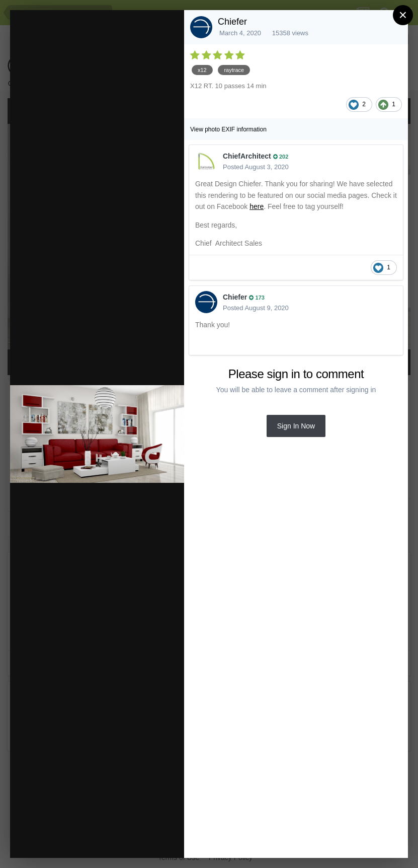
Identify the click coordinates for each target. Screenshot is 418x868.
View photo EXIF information (228, 129)
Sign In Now (296, 426)
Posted (256, 167)
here (257, 206)
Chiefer (232, 22)
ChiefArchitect (247, 156)
